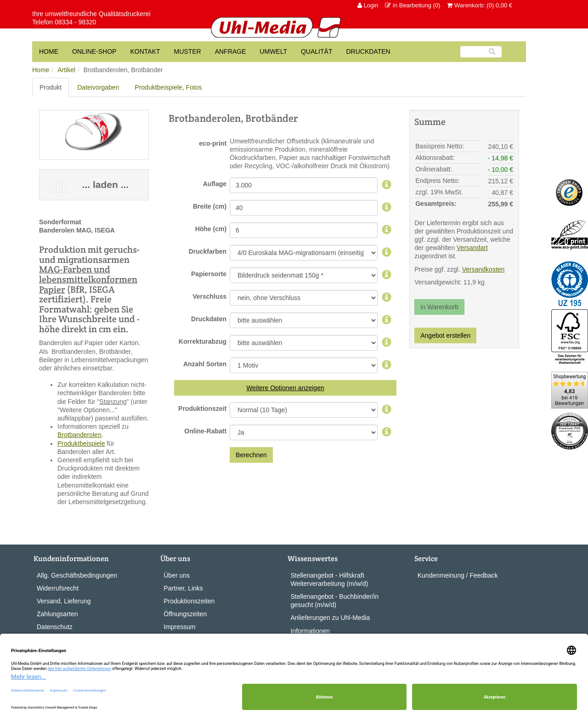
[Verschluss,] (387, 298)
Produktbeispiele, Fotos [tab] (168, 87)
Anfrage (231, 51)
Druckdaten (368, 51)
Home (41, 70)
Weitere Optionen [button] (271, 388)
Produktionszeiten (189, 601)
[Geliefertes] (387, 320)
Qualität (317, 51)
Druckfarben (208, 251)
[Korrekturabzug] (387, 343)
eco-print (213, 143)
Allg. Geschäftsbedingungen (77, 575)
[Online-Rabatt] (387, 432)
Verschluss (209, 296)
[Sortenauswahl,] (387, 365)
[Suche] (481, 52)
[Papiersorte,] (387, 275)
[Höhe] (387, 230)
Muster (188, 51)
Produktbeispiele (81, 443)
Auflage (215, 184)
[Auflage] (387, 185)
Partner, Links (183, 588)
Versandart (472, 248)
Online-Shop (94, 51)
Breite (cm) (210, 206)
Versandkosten (483, 269)
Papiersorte (209, 274)
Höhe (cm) (211, 229)
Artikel (66, 70)
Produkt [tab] (51, 87)
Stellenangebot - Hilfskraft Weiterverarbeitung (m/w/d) (330, 579)
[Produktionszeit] (387, 410)
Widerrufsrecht (58, 588)
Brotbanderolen (79, 435)
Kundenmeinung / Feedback (458, 575)
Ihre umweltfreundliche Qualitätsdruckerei (91, 14)
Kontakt (145, 51)
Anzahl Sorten (205, 364)
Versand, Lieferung (64, 601)
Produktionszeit (202, 409)
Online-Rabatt (205, 431)
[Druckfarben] (387, 253)
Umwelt (273, 51)
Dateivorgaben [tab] (98, 87)
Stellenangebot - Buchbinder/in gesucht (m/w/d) (335, 601)
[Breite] (387, 208)
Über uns (177, 575)
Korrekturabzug (203, 341)
